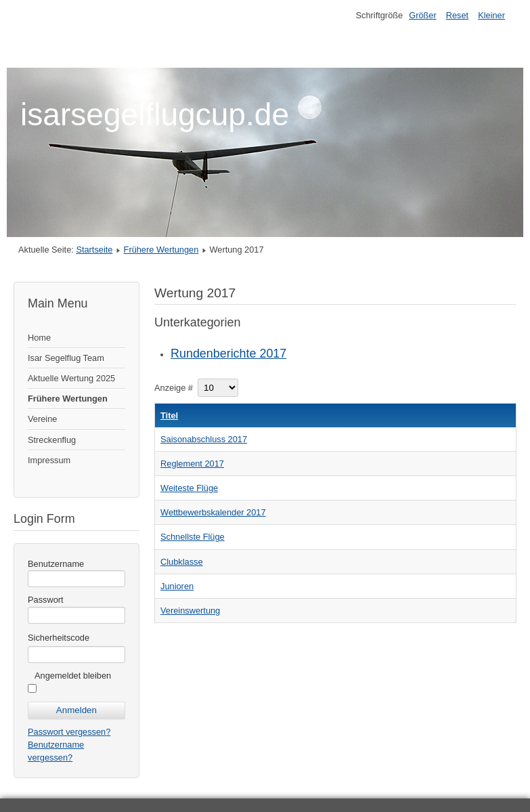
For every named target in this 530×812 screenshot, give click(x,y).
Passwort (46, 600)
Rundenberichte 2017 (228, 354)
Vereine (42, 419)
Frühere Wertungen (161, 250)
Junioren (177, 586)
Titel (169, 415)
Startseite (94, 250)
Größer (423, 15)
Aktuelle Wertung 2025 (71, 378)
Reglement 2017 (192, 464)
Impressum (49, 460)
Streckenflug (52, 440)
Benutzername (56, 564)
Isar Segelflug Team (66, 358)
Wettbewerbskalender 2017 (213, 512)
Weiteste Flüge (189, 488)
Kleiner (491, 15)
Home (39, 338)
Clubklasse (182, 562)
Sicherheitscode (59, 638)
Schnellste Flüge (193, 537)
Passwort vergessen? (69, 732)
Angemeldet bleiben (73, 676)
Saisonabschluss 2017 (204, 439)
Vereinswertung (190, 611)
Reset (457, 15)
